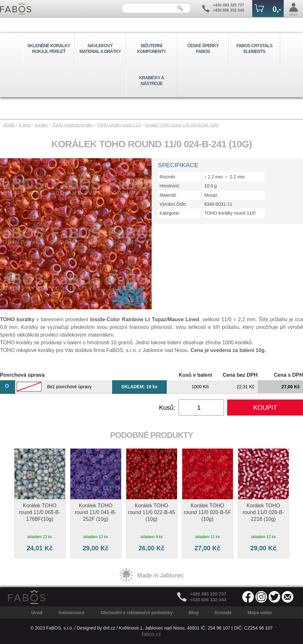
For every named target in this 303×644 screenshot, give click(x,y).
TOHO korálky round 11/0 (119, 125)
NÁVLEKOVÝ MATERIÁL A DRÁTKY (100, 48)
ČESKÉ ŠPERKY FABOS (203, 48)
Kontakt (223, 613)
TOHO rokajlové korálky (72, 125)
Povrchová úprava (22, 375)
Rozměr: (168, 177)
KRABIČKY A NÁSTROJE (151, 81)
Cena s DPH (288, 375)
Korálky (41, 125)
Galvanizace (71, 613)
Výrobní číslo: (173, 204)
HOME (9, 125)
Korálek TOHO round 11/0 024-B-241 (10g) (182, 125)
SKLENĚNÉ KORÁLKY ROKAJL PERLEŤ (49, 48)
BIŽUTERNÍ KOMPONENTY (151, 48)
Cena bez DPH (240, 375)
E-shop (25, 125)
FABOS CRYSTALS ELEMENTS (254, 48)
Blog (194, 613)
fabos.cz (152, 634)
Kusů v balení (195, 375)
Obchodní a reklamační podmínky (137, 613)
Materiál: (168, 195)
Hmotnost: (170, 186)
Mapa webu (259, 613)
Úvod (37, 613)
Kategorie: (170, 213)
